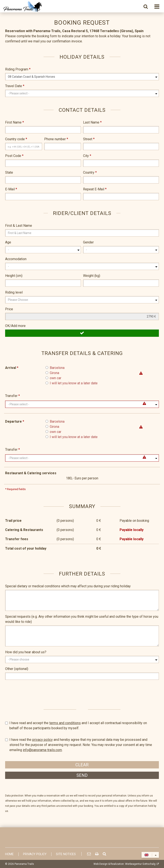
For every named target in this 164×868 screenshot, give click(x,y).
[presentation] (38, 691)
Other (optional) (17, 669)
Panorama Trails (24, 864)
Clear (82, 765)
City (87, 156)
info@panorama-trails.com (42, 750)
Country (90, 172)
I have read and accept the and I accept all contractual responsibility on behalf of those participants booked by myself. (82, 725)
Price (9, 309)
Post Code (14, 156)
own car (56, 378)
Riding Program (18, 69)
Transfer (12, 396)
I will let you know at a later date (74, 383)
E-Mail (11, 189)
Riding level (14, 292)
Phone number (56, 139)
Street (89, 139)
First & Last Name (19, 226)
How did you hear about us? (26, 652)
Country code (16, 139)
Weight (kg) (92, 276)
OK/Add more (15, 326)
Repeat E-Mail (95, 189)
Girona (54, 373)
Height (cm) (14, 276)
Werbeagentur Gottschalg (140, 864)
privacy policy (42, 740)
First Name (15, 122)
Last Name (92, 122)
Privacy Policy (35, 854)
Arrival (12, 368)
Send (82, 775)
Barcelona (57, 368)
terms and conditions (65, 723)
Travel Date (15, 86)
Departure (15, 421)
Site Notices (66, 854)
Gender (88, 242)
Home (9, 854)
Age (8, 242)
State (9, 172)
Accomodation (16, 259)
